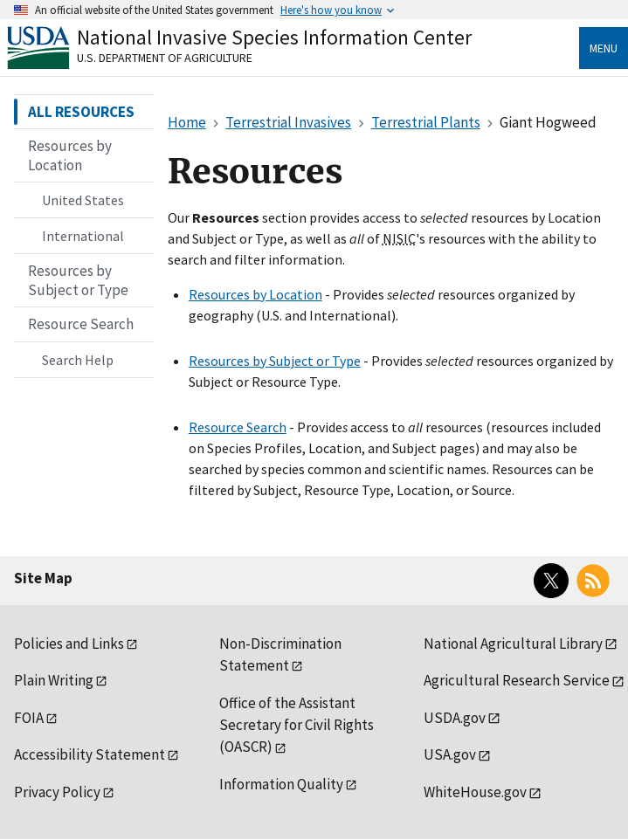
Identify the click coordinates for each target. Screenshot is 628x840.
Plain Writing (54, 680)
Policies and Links (69, 644)
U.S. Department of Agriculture (165, 58)
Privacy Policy (57, 792)
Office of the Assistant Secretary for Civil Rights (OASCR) (297, 725)
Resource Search (238, 427)
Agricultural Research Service (517, 680)
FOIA (29, 718)
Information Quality (281, 784)
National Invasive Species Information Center (274, 37)
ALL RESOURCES (81, 112)
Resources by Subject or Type (275, 361)
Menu (604, 48)
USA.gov (450, 754)
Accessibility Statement (90, 754)
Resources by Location (255, 294)
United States (83, 200)
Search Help (78, 360)
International (83, 236)
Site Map (43, 578)
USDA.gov (455, 718)
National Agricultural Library (513, 644)
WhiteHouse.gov (475, 792)
